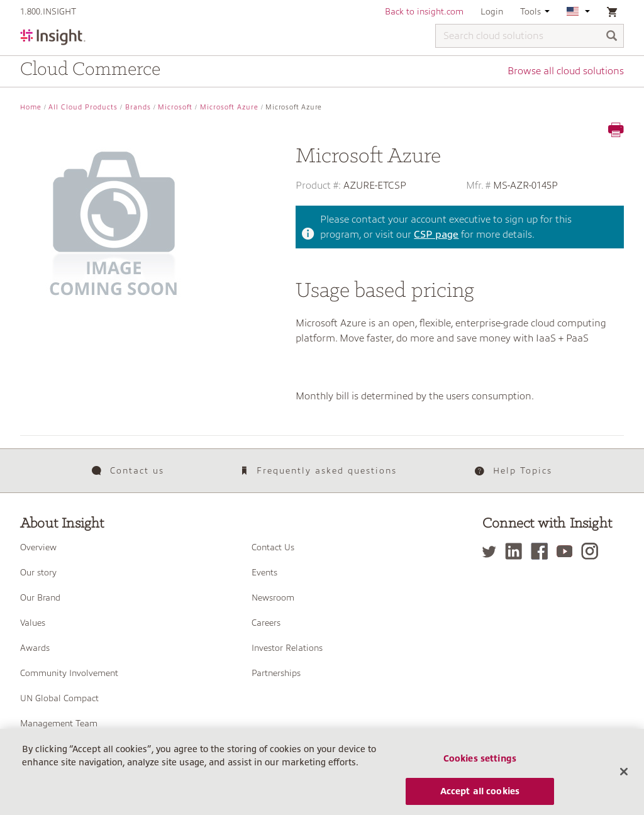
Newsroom (273, 597)
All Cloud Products (83, 107)
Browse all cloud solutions (566, 71)
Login (492, 11)
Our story (38, 572)
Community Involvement (69, 673)
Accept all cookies (480, 797)
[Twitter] (492, 551)
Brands (138, 107)
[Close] (624, 777)
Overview (38, 547)
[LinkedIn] (517, 551)
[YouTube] (568, 551)
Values (33, 623)
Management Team (59, 723)
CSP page (436, 235)
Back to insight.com (424, 11)
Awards (35, 648)
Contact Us (273, 547)
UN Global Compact (59, 698)
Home (31, 107)
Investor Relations (287, 648)
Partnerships (276, 673)
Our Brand (40, 597)
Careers (266, 623)
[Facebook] (542, 551)
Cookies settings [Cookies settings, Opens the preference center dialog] (480, 764)
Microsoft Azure (229, 107)
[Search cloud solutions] (530, 36)
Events (264, 572)
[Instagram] (593, 551)
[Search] (612, 37)
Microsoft (175, 107)
